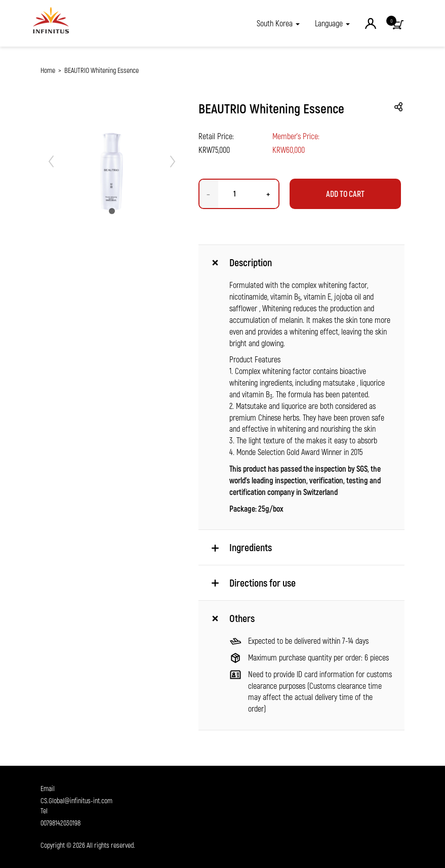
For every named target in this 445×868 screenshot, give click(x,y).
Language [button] (332, 23)
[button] (278, 23)
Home (48, 70)
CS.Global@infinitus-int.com (76, 800)
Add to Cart (345, 194)
